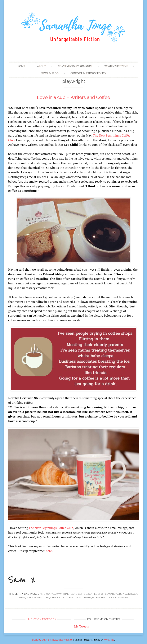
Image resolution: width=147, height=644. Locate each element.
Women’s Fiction (116, 66)
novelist (69, 597)
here (49, 551)
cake (74, 594)
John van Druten (38, 597)
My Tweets (82, 626)
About (42, 66)
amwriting (62, 594)
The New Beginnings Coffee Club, (51, 528)
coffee (83, 594)
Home (21, 66)
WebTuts (109, 640)
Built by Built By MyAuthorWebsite (52, 640)
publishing (99, 597)
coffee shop (96, 594)
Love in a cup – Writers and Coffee (73, 97)
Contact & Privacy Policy (88, 73)
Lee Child (56, 597)
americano (47, 594)
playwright (83, 597)
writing (123, 597)
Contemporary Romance (75, 66)
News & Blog (50, 73)
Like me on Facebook (41, 619)
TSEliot (112, 597)
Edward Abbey (114, 594)
